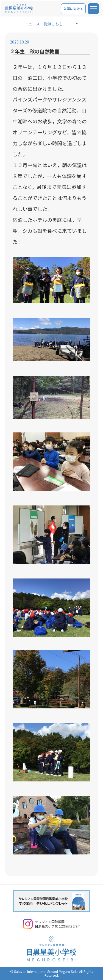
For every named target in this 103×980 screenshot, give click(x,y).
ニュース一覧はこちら (44, 24)
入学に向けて (73, 9)
